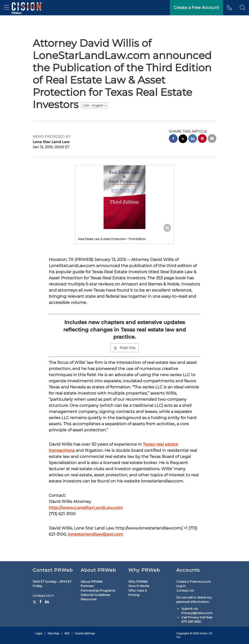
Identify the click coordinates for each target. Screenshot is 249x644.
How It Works (139, 586)
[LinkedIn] (47, 602)
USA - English (94, 105)
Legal (39, 633)
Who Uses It (138, 590)
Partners (87, 586)
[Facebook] (41, 602)
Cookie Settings (85, 633)
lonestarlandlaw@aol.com (96, 534)
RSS (67, 633)
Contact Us (43, 596)
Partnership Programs (98, 590)
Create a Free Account (194, 582)
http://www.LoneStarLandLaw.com (86, 508)
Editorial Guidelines (95, 595)
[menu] (7, 8)
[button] (242, 8)
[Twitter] (35, 602)
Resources (89, 599)
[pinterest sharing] (202, 139)
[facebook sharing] (173, 139)
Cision (204, 633)
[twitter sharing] (183, 139)
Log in (181, 586)
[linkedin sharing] (193, 139)
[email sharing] (212, 139)
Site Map (53, 633)
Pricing (134, 595)
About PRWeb (92, 582)
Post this (124, 348)
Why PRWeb (138, 582)
